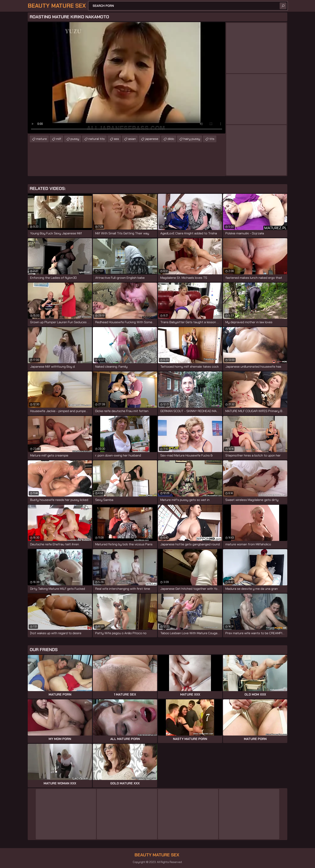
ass (116, 139)
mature (41, 139)
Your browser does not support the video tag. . (127, 78)
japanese (152, 139)
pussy (75, 139)
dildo (171, 139)
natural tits (97, 139)
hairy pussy (192, 139)
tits (212, 139)
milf (59, 139)
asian (132, 139)
